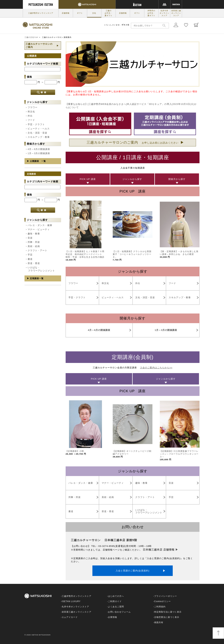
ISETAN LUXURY (71, 601)
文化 (94, 13)
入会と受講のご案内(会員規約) (133, 571)
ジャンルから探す (132, 179)
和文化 (31, 112)
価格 (29, 77)
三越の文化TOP (31, 37)
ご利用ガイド (115, 601)
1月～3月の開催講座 (39, 153)
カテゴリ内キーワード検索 (43, 64)
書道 (30, 259)
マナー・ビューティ (39, 229)
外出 (30, 116)
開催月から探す (177, 179)
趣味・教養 (34, 234)
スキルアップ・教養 (39, 137)
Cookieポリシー (162, 601)
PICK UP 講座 (88, 179)
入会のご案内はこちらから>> (156, 368)
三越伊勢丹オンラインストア (41, 13)
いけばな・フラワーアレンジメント (41, 269)
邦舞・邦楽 (34, 242)
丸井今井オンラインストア (164, 13)
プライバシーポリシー (166, 596)
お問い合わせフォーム (119, 612)
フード (31, 120)
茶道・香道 (34, 263)
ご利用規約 (160, 607)
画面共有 (159, 622)
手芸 (30, 255)
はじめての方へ (116, 596)
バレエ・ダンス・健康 (40, 225)
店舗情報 (66, 13)
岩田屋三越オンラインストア (176, 13)
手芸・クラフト (36, 124)
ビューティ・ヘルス (39, 129)
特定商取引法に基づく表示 (168, 612)
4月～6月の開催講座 (39, 149)
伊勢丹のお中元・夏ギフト (151, 13)
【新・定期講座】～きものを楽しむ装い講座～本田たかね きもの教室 (179, 254)
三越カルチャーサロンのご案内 (133, 142)
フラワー (33, 107)
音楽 (30, 238)
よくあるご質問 (116, 607)
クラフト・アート (37, 250)
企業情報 (113, 617)
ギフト (80, 13)
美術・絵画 (34, 246)
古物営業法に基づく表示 (167, 617)
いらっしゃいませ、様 (117, 25)
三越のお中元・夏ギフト (108, 13)
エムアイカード (70, 617)
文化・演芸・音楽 (37, 133)
